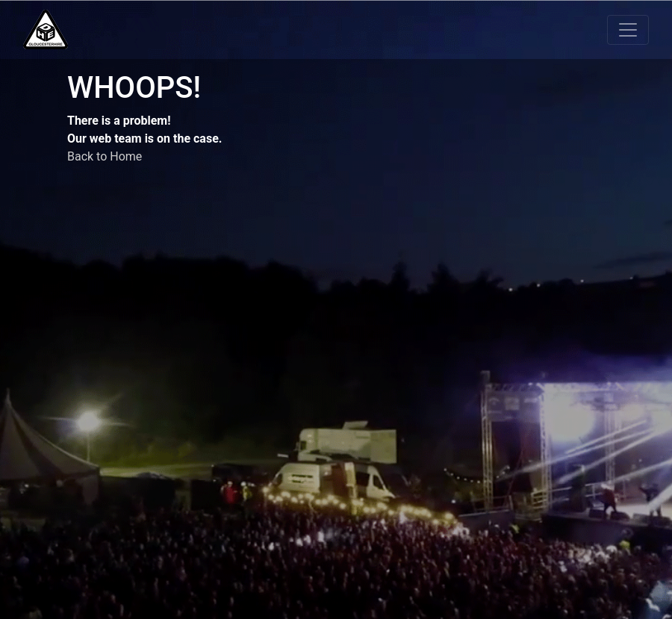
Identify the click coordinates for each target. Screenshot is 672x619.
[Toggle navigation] (628, 30)
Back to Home (105, 156)
